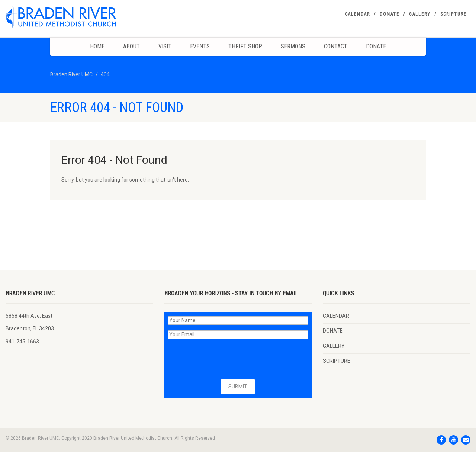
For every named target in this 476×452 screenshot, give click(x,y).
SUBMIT (238, 387)
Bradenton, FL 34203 (30, 328)
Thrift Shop (245, 46)
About (131, 46)
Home (97, 46)
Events (200, 46)
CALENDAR (358, 14)
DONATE (390, 14)
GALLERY (420, 14)
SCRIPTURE (454, 14)
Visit (165, 46)
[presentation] (225, 359)
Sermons (293, 46)
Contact (336, 46)
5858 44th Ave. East (29, 316)
